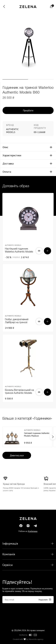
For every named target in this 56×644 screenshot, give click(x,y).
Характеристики (12, 155)
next (53, 437)
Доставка (8, 164)
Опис (5, 147)
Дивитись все (17, 455)
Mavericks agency (36, 639)
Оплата (7, 172)
